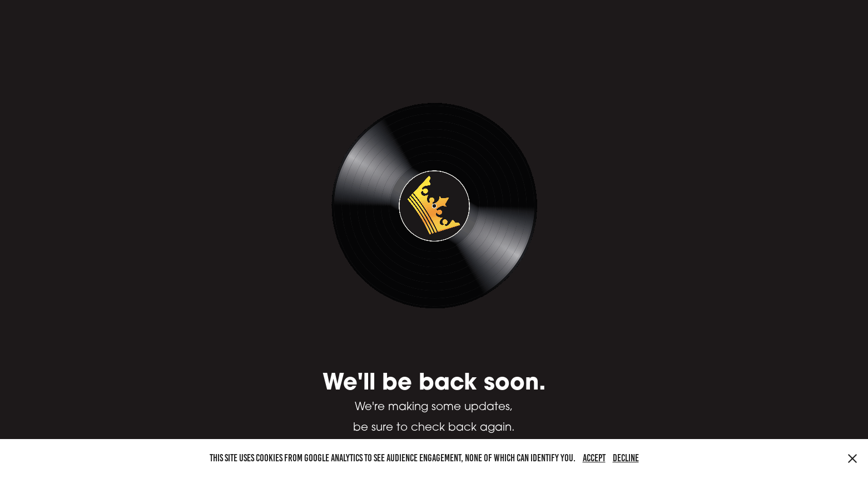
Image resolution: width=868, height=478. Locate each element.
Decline (626, 458)
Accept (594, 458)
